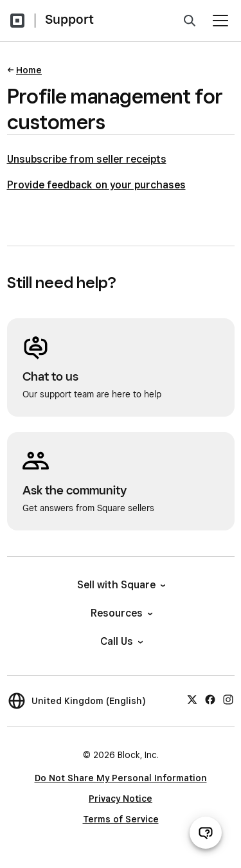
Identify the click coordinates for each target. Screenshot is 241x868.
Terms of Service (121, 819)
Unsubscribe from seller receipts (87, 159)
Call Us (121, 641)
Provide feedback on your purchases (96, 185)
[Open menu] (220, 21)
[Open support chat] (206, 833)
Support (69, 19)
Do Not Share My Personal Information (121, 778)
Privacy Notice (121, 799)
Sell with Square (121, 585)
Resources (121, 613)
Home (29, 70)
